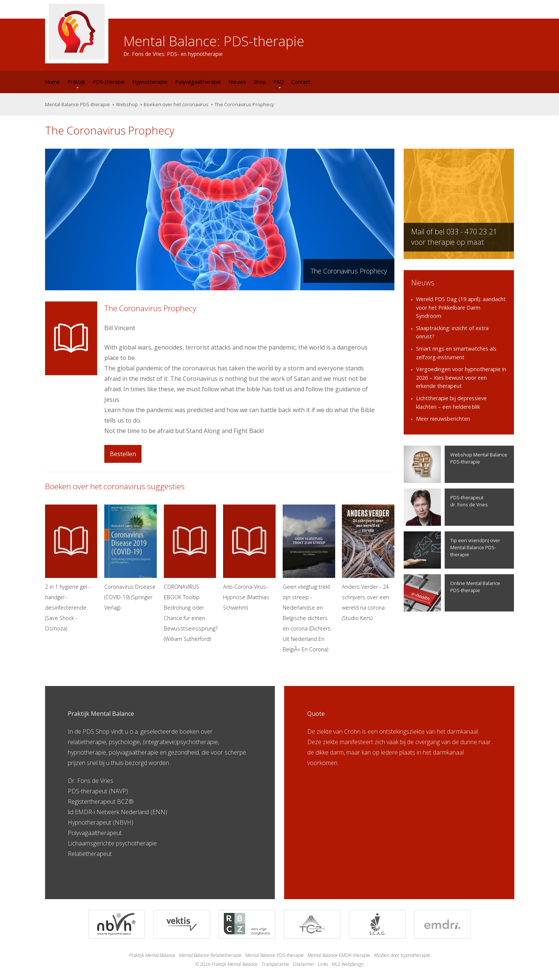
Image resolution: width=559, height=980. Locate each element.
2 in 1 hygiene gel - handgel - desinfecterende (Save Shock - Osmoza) (71, 568)
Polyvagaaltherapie (198, 82)
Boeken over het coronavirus (176, 104)
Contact (301, 82)
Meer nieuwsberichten (443, 419)
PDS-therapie (109, 82)
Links (323, 964)
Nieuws (237, 82)
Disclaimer (304, 964)
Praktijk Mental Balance (152, 955)
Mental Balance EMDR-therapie (339, 955)
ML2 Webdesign (348, 964)
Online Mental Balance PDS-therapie (452, 593)
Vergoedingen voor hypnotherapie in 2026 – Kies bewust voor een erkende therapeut (461, 377)
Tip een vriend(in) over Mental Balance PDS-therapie (452, 550)
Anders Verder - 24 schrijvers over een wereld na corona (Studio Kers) (368, 563)
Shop (260, 82)
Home (53, 82)
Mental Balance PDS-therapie (77, 104)
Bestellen (123, 454)
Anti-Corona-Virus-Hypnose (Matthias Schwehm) (249, 558)
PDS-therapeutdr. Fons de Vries (446, 507)
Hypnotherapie (150, 82)
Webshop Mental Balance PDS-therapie (455, 464)
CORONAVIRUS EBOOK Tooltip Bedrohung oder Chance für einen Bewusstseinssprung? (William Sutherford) (190, 573)
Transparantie (275, 964)
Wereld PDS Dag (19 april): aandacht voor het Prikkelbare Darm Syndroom (461, 307)
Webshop (127, 104)
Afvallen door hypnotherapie (402, 955)
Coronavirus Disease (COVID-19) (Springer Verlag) (131, 558)
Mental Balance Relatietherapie (210, 955)
